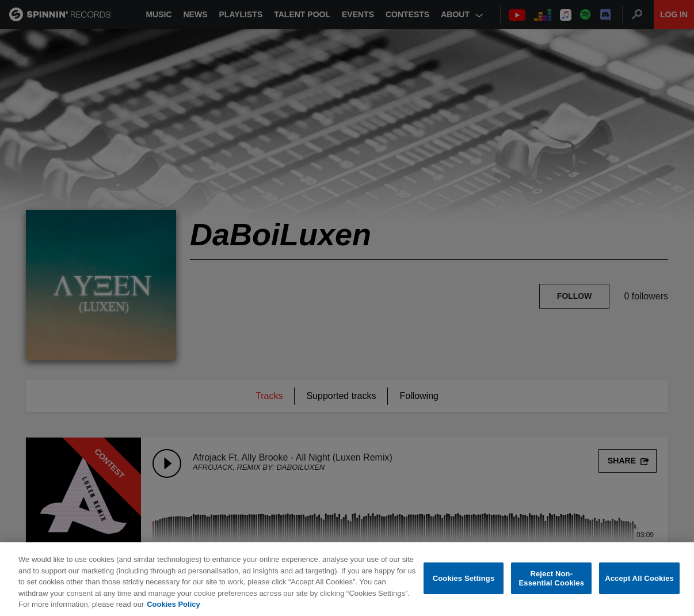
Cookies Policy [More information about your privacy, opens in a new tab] (173, 605)
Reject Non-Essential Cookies (552, 579)
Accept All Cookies (639, 579)
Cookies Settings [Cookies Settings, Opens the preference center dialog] (464, 579)
